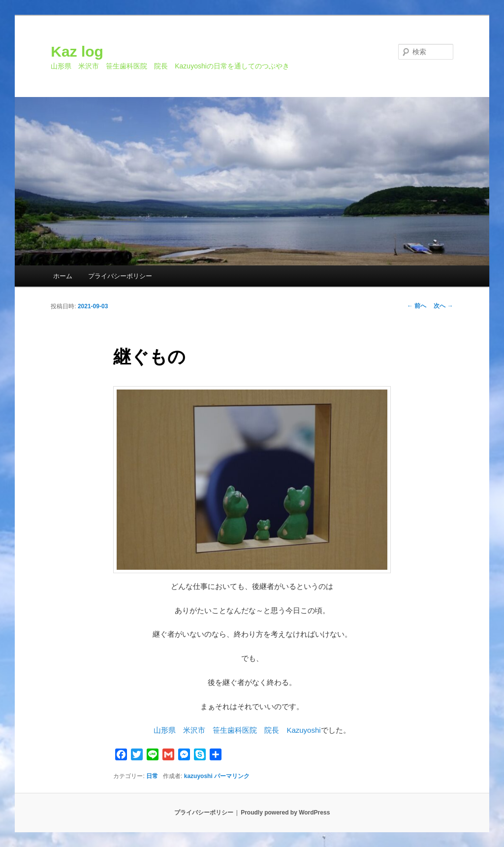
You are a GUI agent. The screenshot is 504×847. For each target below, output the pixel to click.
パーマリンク (232, 776)
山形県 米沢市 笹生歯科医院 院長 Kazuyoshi (237, 730)
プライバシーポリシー (120, 276)
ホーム (63, 276)
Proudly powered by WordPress (285, 813)
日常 (152, 776)
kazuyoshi (198, 776)
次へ (443, 306)
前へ (417, 306)
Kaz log (77, 51)
